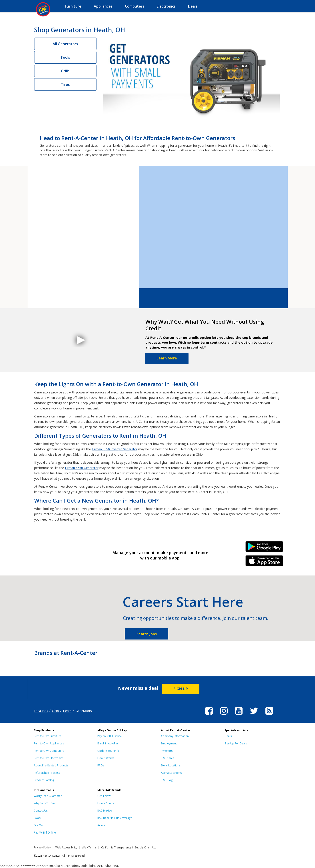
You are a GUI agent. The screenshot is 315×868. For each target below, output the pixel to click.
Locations (41, 711)
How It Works (106, 758)
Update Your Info (108, 751)
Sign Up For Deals (236, 743)
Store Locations (171, 765)
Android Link (264, 548)
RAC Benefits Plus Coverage (115, 818)
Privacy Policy (42, 847)
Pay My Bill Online (45, 833)
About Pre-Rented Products (51, 765)
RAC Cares (168, 758)
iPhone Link (264, 562)
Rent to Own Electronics (49, 758)
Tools (65, 57)
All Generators (65, 44)
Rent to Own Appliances (49, 743)
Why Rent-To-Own (45, 803)
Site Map (39, 825)
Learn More (167, 358)
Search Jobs (147, 634)
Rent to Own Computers (49, 751)
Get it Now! (104, 796)
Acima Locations (171, 773)
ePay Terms (89, 847)
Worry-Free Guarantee (48, 796)
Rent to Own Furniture (47, 736)
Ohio (55, 711)
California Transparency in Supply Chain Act (128, 847)
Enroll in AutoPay (108, 743)
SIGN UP (181, 689)
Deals (228, 736)
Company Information (175, 736)
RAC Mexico (105, 811)
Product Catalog (44, 780)
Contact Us (41, 811)
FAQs (101, 765)
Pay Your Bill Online (110, 736)
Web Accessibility (66, 847)
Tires (65, 84)
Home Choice (106, 803)
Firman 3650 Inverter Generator (115, 449)
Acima (101, 825)
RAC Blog (167, 780)
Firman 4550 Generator (82, 468)
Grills (65, 71)
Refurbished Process (47, 773)
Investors (167, 751)
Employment (169, 743)
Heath (67, 711)
